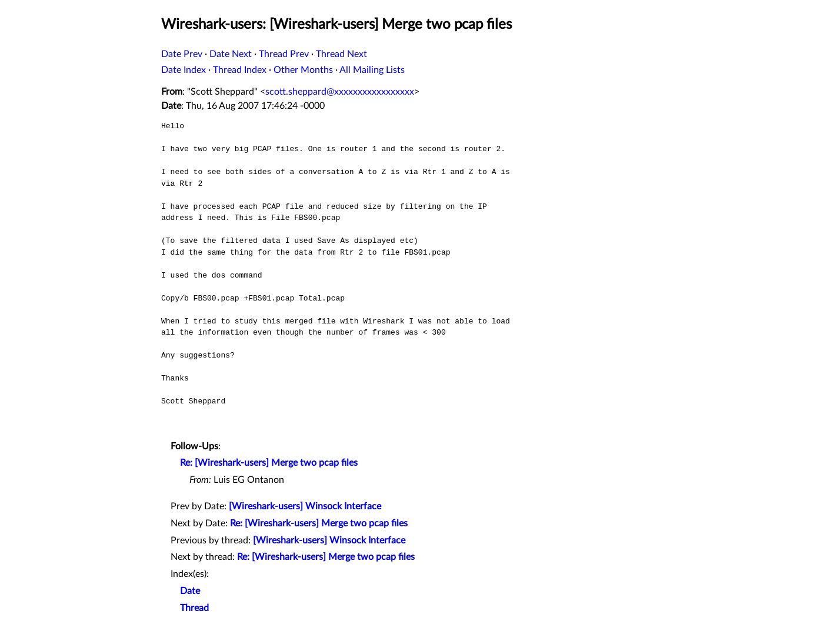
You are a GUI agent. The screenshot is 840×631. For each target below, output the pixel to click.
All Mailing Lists (372, 70)
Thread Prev (284, 54)
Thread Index (240, 70)
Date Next (231, 54)
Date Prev (182, 54)
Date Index (184, 70)
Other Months (303, 70)
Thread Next (341, 54)
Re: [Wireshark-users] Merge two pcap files (269, 463)
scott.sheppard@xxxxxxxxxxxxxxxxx (340, 92)
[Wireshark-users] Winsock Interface (305, 506)
